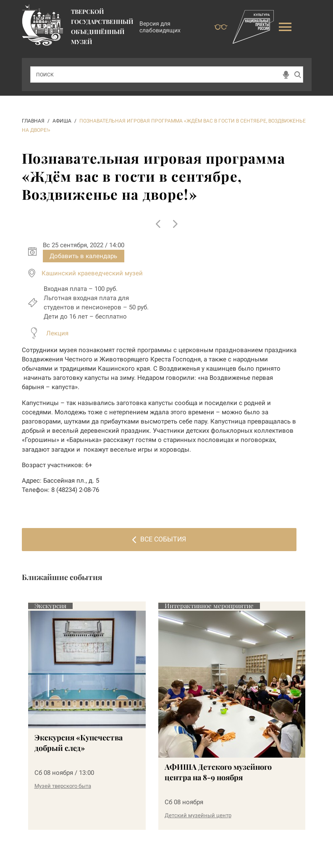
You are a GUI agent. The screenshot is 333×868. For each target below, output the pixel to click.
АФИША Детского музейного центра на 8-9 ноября (218, 772)
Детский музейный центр (198, 815)
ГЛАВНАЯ (33, 121)
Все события (159, 539)
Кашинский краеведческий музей (92, 273)
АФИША (62, 121)
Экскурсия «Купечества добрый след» (79, 743)
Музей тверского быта (63, 786)
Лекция (57, 333)
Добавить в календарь (83, 256)
